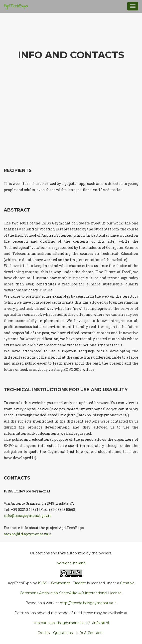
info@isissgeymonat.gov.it (27, 515)
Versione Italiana (71, 563)
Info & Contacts (90, 633)
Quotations (63, 633)
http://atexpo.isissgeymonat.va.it (88, 603)
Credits (44, 633)
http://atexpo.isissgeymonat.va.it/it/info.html (71, 623)
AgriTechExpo (16, 6)
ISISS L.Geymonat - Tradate (62, 583)
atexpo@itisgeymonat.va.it (28, 534)
